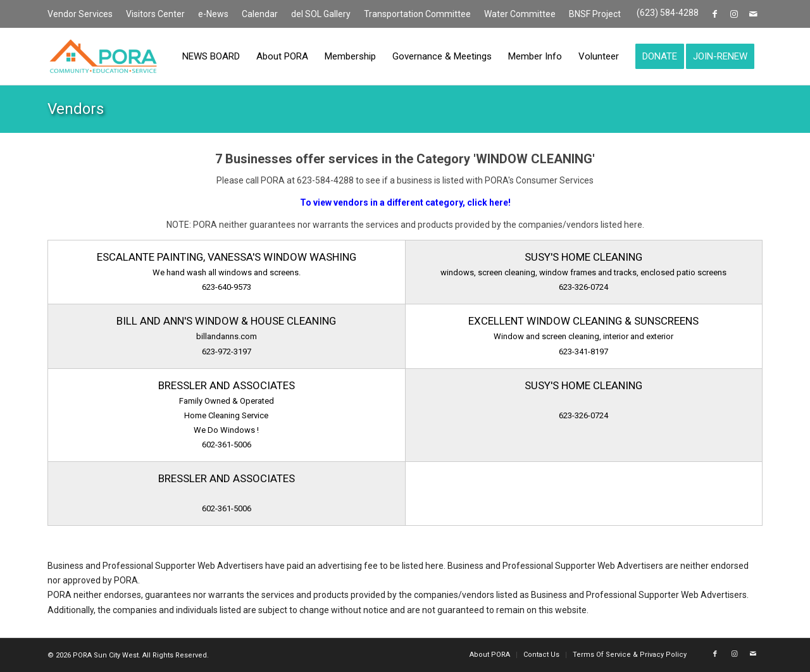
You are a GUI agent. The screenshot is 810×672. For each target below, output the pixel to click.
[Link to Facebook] (715, 14)
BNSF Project (595, 14)
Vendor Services (80, 14)
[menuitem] (84, 15)
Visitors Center (155, 14)
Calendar (260, 14)
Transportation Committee (417, 14)
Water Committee (520, 14)
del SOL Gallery (321, 14)
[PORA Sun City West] (103, 56)
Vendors (76, 109)
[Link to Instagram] (734, 14)
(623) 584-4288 (668, 13)
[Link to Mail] (753, 14)
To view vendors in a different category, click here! (405, 202)
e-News (213, 14)
